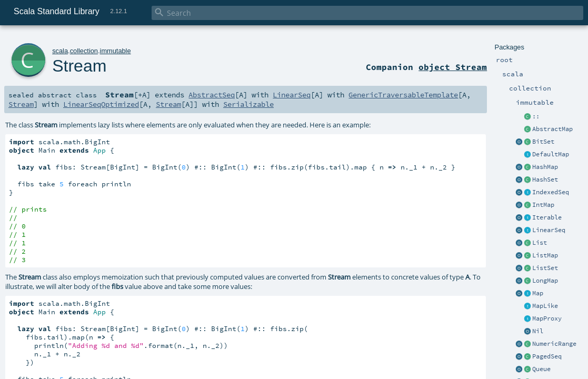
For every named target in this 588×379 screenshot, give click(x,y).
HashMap (545, 167)
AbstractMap (552, 129)
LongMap (545, 281)
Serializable (248, 104)
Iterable (547, 217)
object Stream (453, 67)
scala (60, 51)
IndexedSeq (551, 192)
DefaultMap (551, 154)
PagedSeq (547, 356)
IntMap (543, 205)
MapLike (545, 306)
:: (536, 116)
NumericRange (554, 344)
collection (84, 51)
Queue (541, 369)
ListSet (545, 268)
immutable (116, 51)
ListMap (545, 255)
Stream (79, 66)
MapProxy (547, 318)
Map (538, 293)
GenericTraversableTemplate (403, 95)
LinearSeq (549, 230)
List (540, 243)
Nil (538, 331)
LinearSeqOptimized (101, 104)
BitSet (543, 142)
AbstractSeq (212, 95)
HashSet (545, 179)
